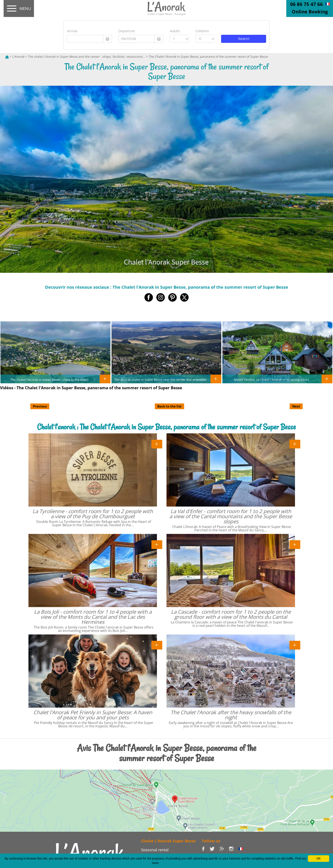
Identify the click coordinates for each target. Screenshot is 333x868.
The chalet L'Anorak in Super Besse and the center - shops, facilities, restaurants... (86, 57)
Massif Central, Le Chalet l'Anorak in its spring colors (272, 379)
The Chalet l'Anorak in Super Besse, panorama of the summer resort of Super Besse (208, 57)
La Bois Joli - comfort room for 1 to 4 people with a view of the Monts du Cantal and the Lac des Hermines (93, 617)
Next (296, 406)
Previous (40, 406)
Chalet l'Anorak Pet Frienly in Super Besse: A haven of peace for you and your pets (93, 715)
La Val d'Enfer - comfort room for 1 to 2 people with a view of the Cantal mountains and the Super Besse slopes (231, 516)
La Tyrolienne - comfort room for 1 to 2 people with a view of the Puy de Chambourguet (93, 514)
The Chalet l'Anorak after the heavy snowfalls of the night (231, 715)
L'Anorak (18, 57)
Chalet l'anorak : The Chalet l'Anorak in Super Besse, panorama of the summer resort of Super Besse (166, 427)
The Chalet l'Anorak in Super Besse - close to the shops (49, 379)
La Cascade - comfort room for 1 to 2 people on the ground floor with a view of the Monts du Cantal (231, 614)
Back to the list (169, 406)
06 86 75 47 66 (306, 4)
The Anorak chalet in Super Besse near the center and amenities (160, 379)
